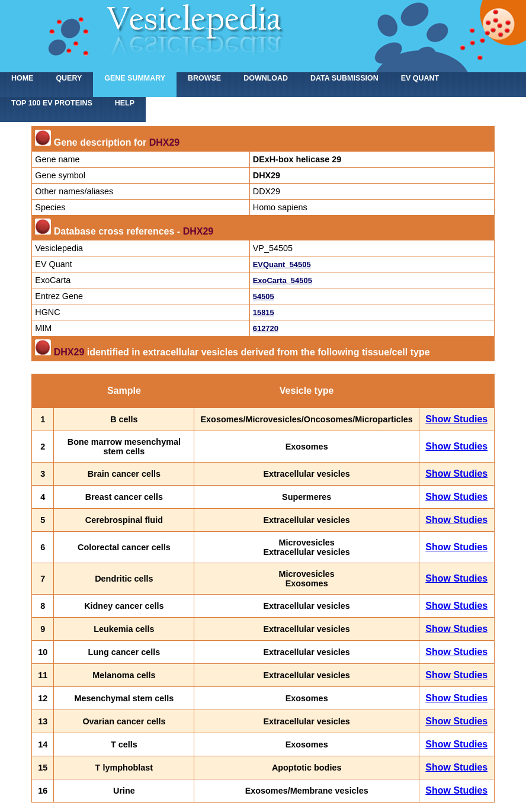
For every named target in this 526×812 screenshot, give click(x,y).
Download (266, 78)
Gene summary (135, 78)
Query (69, 78)
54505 (264, 296)
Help (125, 103)
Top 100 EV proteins (52, 103)
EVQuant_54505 (282, 264)
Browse (204, 78)
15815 (264, 312)
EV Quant (420, 78)
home (22, 78)
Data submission (344, 78)
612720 (266, 328)
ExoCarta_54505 (283, 280)
